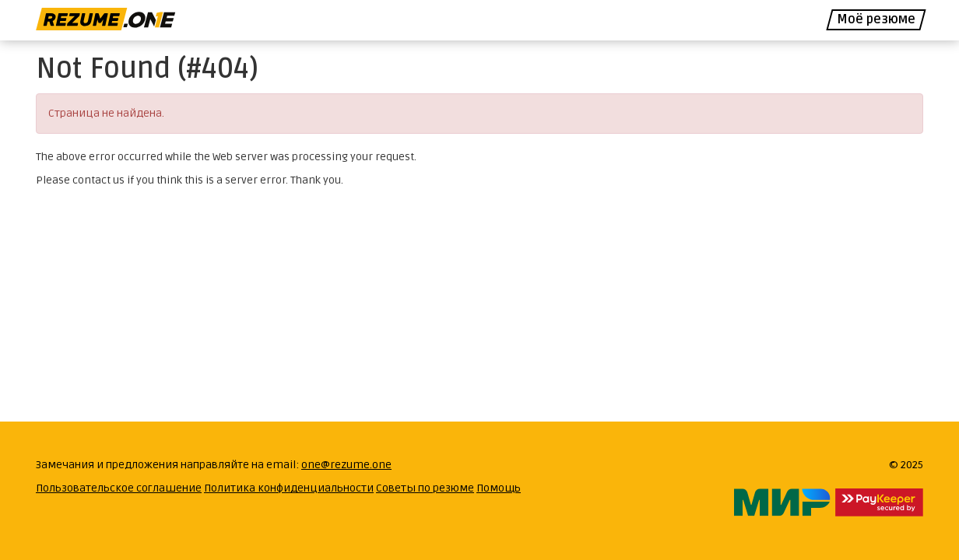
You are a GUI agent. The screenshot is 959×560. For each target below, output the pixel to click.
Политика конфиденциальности (289, 488)
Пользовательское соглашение (119, 488)
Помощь (499, 488)
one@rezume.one (346, 465)
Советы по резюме (425, 488)
